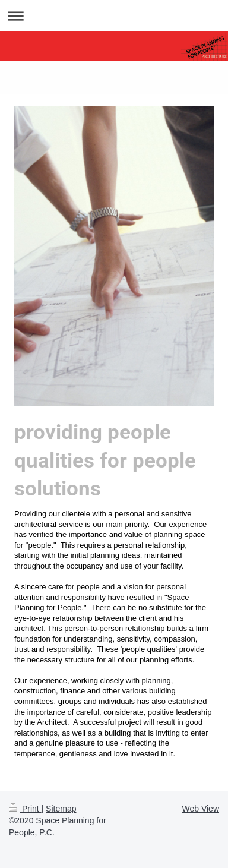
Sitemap (61, 809)
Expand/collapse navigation (114, 16)
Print (25, 809)
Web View (200, 809)
